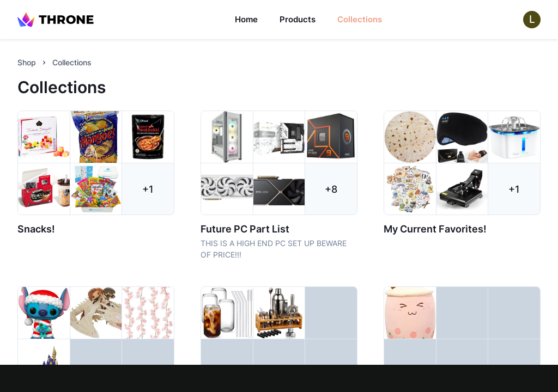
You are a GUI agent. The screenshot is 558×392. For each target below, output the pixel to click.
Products (298, 19)
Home (246, 19)
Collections (360, 19)
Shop (27, 62)
